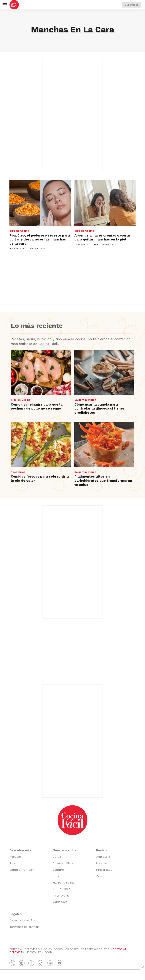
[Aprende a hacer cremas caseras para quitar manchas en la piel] (105, 203)
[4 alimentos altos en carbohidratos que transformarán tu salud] (104, 444)
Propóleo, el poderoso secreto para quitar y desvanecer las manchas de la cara (40, 239)
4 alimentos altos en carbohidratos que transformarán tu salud (103, 480)
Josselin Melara (37, 249)
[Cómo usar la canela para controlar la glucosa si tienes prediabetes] (104, 372)
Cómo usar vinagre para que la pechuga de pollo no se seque (37, 406)
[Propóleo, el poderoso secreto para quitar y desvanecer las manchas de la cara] (40, 203)
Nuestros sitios (64, 850)
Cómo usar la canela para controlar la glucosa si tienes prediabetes (99, 408)
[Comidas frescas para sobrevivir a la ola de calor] (41, 444)
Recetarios (18, 472)
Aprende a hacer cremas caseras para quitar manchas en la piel (103, 237)
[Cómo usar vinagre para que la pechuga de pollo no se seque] (41, 372)
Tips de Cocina (19, 231)
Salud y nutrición (85, 400)
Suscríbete (132, 5)
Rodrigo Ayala (108, 245)
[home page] (14, 5)
